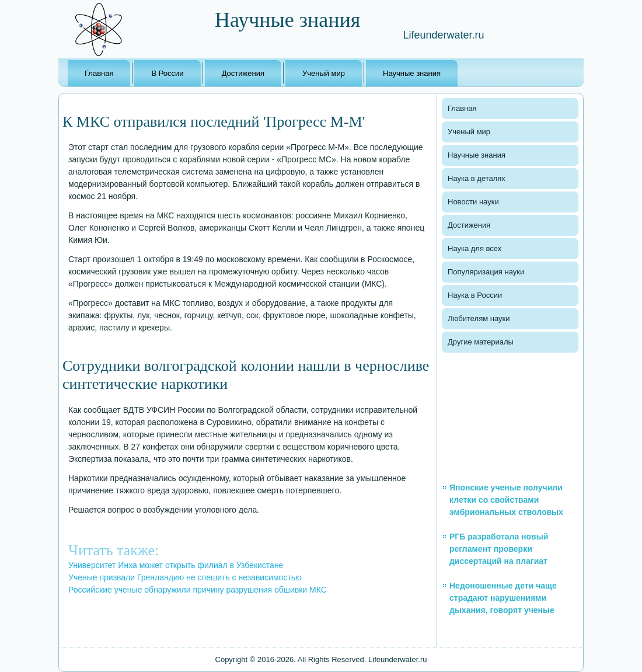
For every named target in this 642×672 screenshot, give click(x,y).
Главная (99, 73)
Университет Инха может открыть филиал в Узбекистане (176, 565)
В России (167, 73)
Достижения (243, 73)
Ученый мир (324, 73)
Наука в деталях (477, 178)
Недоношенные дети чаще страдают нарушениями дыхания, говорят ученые (503, 598)
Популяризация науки (486, 272)
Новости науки (473, 202)
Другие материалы (481, 342)
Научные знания (412, 73)
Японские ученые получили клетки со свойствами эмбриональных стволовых (506, 500)
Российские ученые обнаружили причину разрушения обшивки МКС (198, 590)
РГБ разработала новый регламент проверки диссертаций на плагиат (499, 549)
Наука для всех (474, 248)
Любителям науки (479, 318)
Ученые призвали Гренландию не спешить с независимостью (185, 577)
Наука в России (475, 295)
